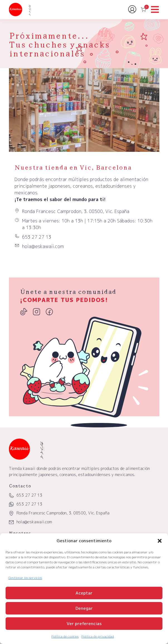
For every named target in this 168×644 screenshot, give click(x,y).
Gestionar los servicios (25, 578)
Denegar (84, 608)
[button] (160, 541)
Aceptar (84, 593)
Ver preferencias (84, 624)
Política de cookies (65, 636)
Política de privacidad (98, 636)
